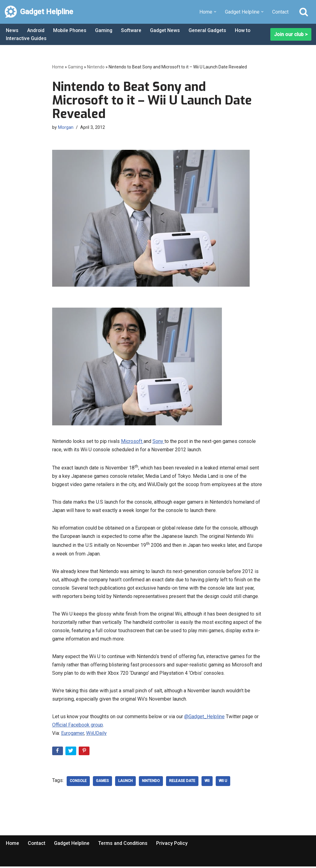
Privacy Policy (174, 844)
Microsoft (132, 441)
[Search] (304, 12)
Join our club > (291, 34)
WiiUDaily (96, 735)
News (12, 30)
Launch (125, 782)
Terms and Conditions (124, 844)
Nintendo (96, 67)
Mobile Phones (70, 30)
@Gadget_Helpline (204, 718)
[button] (215, 12)
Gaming (105, 30)
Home (58, 67)
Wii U (223, 782)
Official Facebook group (78, 726)
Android (36, 30)
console (78, 782)
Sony (158, 441)
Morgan (66, 127)
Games (102, 782)
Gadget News (167, 30)
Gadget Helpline (73, 844)
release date (182, 782)
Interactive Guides (26, 38)
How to (245, 30)
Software (133, 30)
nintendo (151, 782)
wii (207, 782)
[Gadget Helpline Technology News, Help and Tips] (39, 12)
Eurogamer (73, 735)
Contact (280, 12)
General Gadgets (210, 30)
